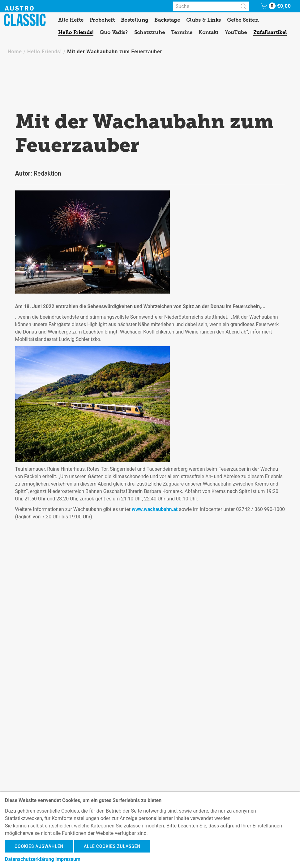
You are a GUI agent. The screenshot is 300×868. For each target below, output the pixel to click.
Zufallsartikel (270, 32)
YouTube (236, 32)
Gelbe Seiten (243, 20)
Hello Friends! (76, 32)
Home (15, 52)
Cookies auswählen (39, 846)
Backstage (167, 20)
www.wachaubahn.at (155, 509)
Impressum (68, 859)
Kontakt (208, 32)
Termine (182, 32)
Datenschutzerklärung (30, 859)
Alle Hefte (71, 20)
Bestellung (135, 20)
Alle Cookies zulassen (112, 846)
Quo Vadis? (114, 32)
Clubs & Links (204, 20)
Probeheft (102, 20)
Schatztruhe (150, 32)
